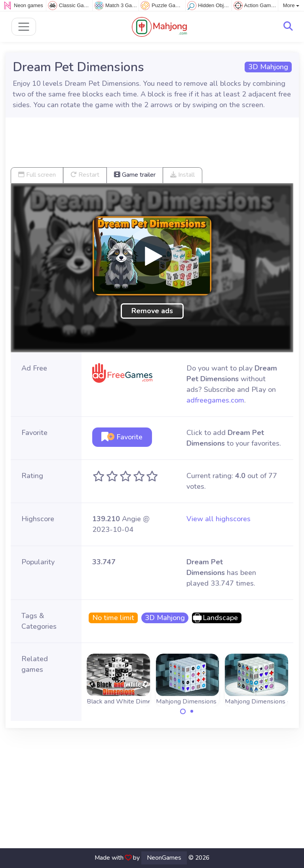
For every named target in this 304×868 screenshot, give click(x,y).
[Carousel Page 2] (192, 711)
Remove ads (152, 311)
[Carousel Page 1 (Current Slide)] (183, 711)
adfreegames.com (215, 400)
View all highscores (218, 519)
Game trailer (135, 175)
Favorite (122, 437)
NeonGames (164, 858)
